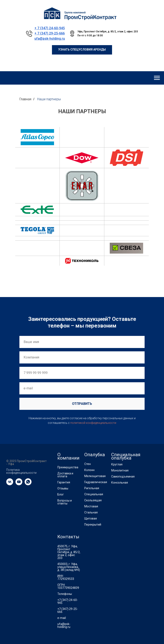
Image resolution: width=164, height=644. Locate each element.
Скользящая (93, 500)
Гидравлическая (96, 482)
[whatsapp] (28, 484)
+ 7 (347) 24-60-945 (50, 28)
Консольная (120, 483)
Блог (61, 494)
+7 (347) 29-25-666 (68, 610)
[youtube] (19, 484)
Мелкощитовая (95, 476)
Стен (88, 464)
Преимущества (68, 467)
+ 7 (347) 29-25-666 (50, 33)
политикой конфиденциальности (93, 423)
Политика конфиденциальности (21, 471)
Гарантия (64, 482)
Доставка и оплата (65, 475)
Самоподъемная (123, 476)
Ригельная (92, 488)
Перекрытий (93, 525)
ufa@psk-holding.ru (50, 39)
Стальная (91, 512)
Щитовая (91, 518)
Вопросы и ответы (65, 502)
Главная (25, 99)
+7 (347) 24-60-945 (68, 601)
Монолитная (120, 470)
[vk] (10, 484)
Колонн (89, 470)
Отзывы (63, 488)
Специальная (94, 494)
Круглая (117, 464)
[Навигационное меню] (157, 78)
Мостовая (91, 506)
